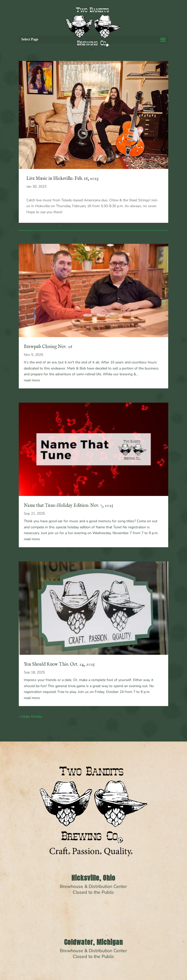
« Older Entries (30, 717)
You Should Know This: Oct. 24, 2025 (59, 665)
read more (32, 380)
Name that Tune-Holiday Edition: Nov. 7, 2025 (69, 506)
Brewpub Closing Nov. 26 (48, 347)
